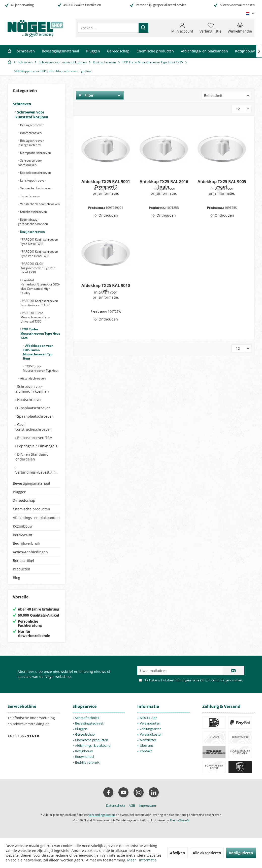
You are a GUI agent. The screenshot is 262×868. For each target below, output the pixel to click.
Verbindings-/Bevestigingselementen (38, 472)
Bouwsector (23, 535)
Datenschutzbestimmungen (170, 680)
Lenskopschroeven (33, 180)
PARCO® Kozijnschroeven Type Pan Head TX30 (39, 254)
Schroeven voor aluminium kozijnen (32, 389)
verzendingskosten (102, 815)
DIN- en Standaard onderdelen (32, 457)
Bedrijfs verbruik (87, 762)
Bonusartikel (23, 560)
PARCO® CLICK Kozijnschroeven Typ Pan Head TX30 (38, 268)
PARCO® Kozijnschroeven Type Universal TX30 (39, 303)
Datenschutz (116, 805)
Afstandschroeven (32, 378)
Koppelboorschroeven (35, 173)
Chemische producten (31, 509)
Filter (86, 95)
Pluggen (20, 492)
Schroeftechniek (87, 718)
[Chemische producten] (155, 51)
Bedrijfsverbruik (26, 543)
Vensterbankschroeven (36, 188)
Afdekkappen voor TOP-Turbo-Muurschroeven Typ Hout (38, 352)
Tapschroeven (30, 196)
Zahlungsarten (151, 729)
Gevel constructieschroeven (34, 427)
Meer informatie (142, 860)
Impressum (147, 805)
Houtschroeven (29, 400)
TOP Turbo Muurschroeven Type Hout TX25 (40, 334)
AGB (132, 805)
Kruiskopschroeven (33, 212)
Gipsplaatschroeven (33, 408)
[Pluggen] (93, 51)
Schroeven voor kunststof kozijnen (32, 114)
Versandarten (150, 723)
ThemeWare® (179, 820)
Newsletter (148, 740)
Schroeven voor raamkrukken (30, 163)
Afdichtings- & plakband (93, 745)
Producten (22, 569)
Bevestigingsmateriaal (31, 483)
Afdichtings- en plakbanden (36, 518)
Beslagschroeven (32, 125)
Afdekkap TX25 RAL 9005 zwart (222, 184)
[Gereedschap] (118, 51)
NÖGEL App (149, 718)
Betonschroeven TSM (34, 438)
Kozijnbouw (23, 526)
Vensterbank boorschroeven (40, 204)
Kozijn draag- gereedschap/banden (33, 222)
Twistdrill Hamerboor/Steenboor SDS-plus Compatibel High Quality (40, 286)
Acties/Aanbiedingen (30, 552)
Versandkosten (151, 734)
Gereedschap (24, 500)
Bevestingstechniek (90, 723)
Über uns (147, 745)
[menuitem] (240, 28)
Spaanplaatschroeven (35, 416)
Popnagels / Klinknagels (37, 446)
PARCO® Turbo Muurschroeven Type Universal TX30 (35, 317)
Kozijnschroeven (32, 232)
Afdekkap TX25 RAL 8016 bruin (164, 184)
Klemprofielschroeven (35, 153)
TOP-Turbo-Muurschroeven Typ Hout (41, 368)
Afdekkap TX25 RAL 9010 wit (106, 288)
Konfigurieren (241, 853)
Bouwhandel (85, 757)
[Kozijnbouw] (245, 51)
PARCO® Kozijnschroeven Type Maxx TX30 (39, 242)
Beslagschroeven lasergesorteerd (31, 143)
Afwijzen (177, 853)
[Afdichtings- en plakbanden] (204, 51)
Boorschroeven (30, 133)
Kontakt (146, 751)
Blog (17, 578)
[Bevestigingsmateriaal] (60, 51)
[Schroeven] (26, 51)
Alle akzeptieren (207, 853)
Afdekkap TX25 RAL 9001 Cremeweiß (106, 184)
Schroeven (22, 104)
